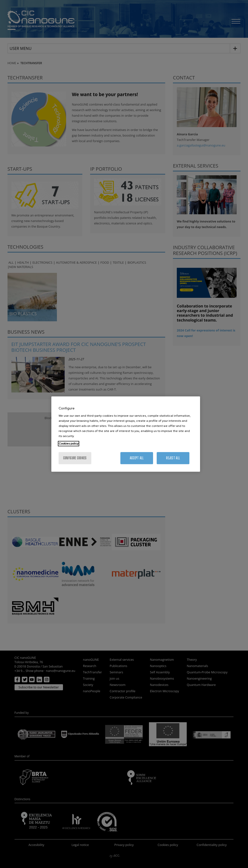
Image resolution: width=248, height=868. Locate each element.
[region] (126, 434)
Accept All (137, 458)
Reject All (173, 458)
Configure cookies (75, 458)
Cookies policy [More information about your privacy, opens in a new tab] (69, 444)
